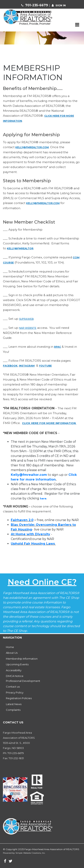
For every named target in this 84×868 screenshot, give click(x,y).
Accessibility (14, 670)
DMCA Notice (15, 676)
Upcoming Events (17, 664)
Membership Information (22, 659)
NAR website (28, 328)
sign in (61, 5)
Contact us (13, 687)
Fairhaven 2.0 (22, 520)
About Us (12, 653)
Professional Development (23, 681)
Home (10, 647)
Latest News (14, 704)
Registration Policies (19, 698)
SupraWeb (26, 319)
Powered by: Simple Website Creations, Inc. (24, 853)
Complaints (13, 710)
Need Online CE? (42, 582)
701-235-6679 (37, 5)
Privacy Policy (15, 692)
